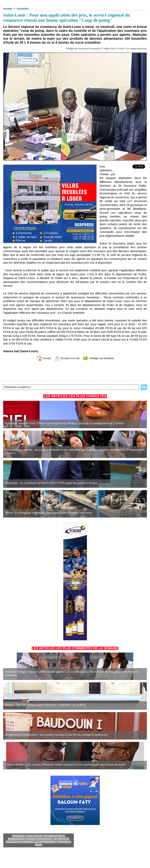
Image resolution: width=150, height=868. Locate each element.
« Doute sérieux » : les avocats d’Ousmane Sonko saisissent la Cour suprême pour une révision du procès (63, 765)
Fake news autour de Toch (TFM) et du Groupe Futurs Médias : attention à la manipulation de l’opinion (62, 423)
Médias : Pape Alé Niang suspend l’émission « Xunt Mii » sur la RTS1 (44, 705)
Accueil (8, 9)
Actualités (23, 9)
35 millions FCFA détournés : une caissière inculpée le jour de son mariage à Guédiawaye (55, 735)
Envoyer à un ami (65, 358)
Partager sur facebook (101, 358)
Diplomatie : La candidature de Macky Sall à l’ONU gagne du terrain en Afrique (50, 483)
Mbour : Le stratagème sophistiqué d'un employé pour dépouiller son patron (47, 513)
